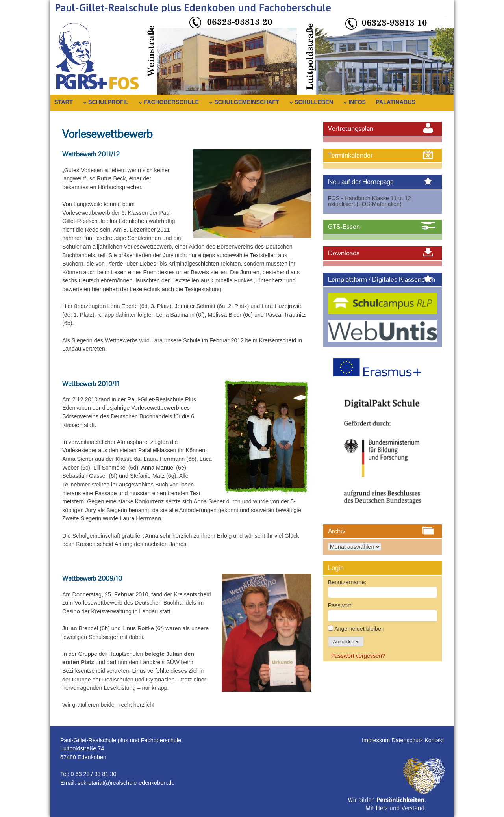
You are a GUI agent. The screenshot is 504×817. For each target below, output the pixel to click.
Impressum (377, 740)
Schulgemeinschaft (247, 102)
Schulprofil (108, 102)
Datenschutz (408, 740)
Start (64, 102)
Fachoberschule (171, 102)
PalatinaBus (396, 102)
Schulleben (314, 102)
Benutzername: (347, 582)
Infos (357, 102)
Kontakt (434, 740)
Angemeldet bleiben (359, 629)
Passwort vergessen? (358, 656)
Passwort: (340, 605)
